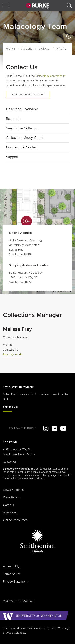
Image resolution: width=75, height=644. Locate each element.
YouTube (63, 428)
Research (13, 119)
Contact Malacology (28, 95)
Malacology (49, 49)
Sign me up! (10, 407)
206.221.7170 (11, 350)
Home (11, 49)
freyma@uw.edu (13, 355)
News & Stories (13, 490)
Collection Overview (22, 109)
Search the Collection (23, 128)
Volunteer (10, 512)
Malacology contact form (50, 76)
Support (12, 157)
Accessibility (11, 566)
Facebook (54, 428)
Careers (8, 505)
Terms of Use (12, 574)
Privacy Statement (15, 582)
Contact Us (10, 462)
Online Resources (15, 520)
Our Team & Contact (22, 147)
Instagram (46, 428)
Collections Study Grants (25, 138)
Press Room (11, 497)
